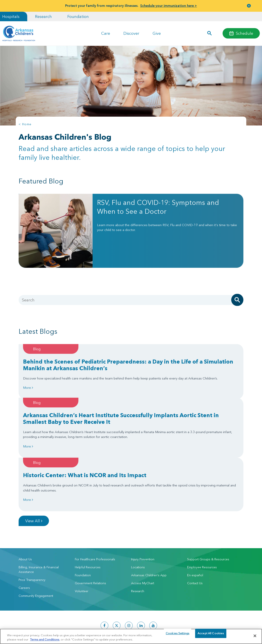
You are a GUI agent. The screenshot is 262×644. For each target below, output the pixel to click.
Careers (24, 541)
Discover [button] (131, 33)
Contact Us (195, 536)
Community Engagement (36, 549)
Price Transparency (32, 533)
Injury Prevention (143, 512)
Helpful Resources (88, 520)
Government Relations (90, 536)
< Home (25, 124)
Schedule (245, 33)
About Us (25, 512)
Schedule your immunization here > (169, 6)
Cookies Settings (178, 636)
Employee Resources (202, 520)
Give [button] (157, 33)
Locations (138, 520)
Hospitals (11, 16)
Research (43, 16)
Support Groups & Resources (208, 512)
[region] (131, 636)
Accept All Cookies (211, 636)
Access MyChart (143, 536)
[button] (209, 33)
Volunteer (82, 544)
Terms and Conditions (45, 639)
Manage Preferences (102, 626)
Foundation (78, 16)
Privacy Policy (61, 626)
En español (195, 528)
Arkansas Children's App (149, 528)
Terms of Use (79, 626)
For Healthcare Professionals (95, 512)
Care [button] (106, 33)
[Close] (255, 636)
